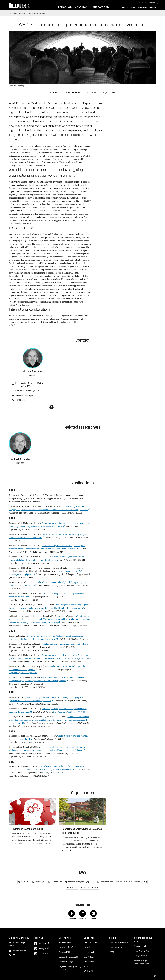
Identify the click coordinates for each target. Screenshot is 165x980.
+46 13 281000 (18, 954)
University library (91, 943)
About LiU (124, 8)
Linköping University (18, 13)
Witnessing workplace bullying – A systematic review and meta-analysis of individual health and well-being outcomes (48, 508)
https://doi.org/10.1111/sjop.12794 (23, 673)
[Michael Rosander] (33, 407)
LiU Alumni (89, 952)
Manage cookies (140, 956)
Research (81, 7)
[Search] (152, 3)
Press (86, 966)
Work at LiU (142, 8)
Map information (66, 943)
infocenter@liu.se (19, 951)
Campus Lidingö (66, 962)
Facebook (40, 944)
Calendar (88, 947)
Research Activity (90, 887)
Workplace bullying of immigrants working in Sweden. (63, 644)
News (133, 8)
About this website (141, 946)
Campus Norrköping (67, 957)
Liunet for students (116, 947)
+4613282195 (21, 400)
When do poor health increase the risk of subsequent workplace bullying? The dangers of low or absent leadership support (46, 679)
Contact (153, 8)
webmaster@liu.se (141, 964)
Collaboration (100, 7)
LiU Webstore (90, 957)
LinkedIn (40, 954)
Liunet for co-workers (118, 943)
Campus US (64, 952)
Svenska (143, 3)
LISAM (112, 952)
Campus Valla (65, 947)
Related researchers (72, 93)
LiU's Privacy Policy (142, 951)
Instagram (40, 949)
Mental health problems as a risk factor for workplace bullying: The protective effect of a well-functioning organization (46, 699)
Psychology (39, 882)
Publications (92, 93)
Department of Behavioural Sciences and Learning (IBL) (30, 385)
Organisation (109, 93)
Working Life (56, 882)
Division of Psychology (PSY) (28, 391)
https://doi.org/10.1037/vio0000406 (68, 712)
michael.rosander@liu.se (25, 395)
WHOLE (24, 882)
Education (65, 7)
